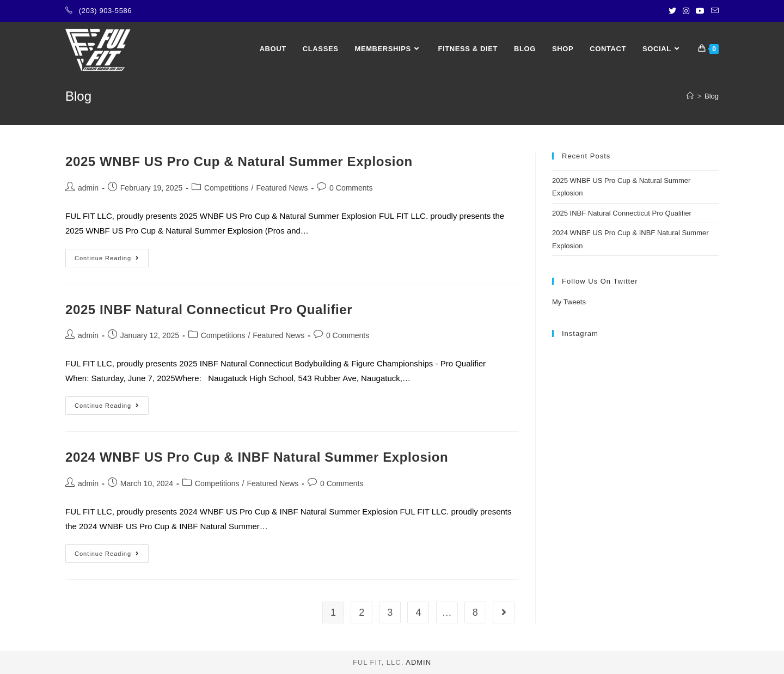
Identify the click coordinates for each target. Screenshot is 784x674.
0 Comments (351, 188)
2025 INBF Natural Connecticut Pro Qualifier (209, 310)
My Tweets (569, 302)
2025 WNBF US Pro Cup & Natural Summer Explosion (239, 161)
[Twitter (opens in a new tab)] (672, 11)
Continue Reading (112, 261)
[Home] (690, 96)
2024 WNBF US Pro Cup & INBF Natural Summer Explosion (257, 457)
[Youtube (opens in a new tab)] (700, 11)
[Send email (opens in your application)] (713, 11)
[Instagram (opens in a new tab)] (686, 11)
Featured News (282, 188)
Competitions (226, 188)
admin (88, 188)
